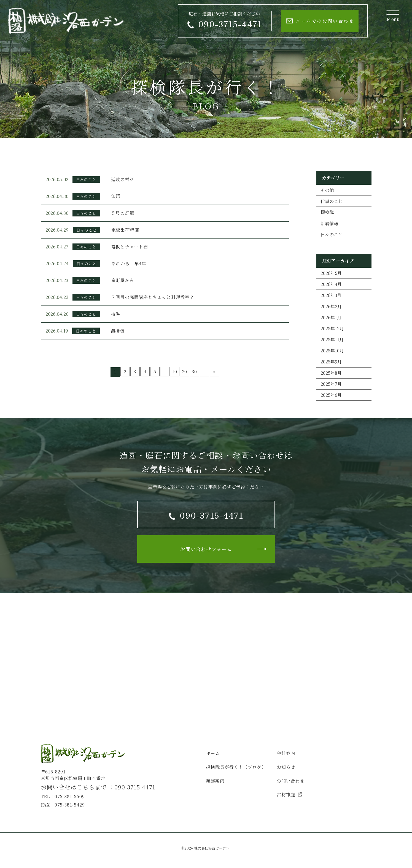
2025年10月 (332, 351)
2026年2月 (331, 306)
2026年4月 (331, 284)
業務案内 (215, 781)
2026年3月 (331, 295)
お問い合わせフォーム (206, 549)
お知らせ (286, 767)
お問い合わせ (291, 781)
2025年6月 (331, 395)
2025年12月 (332, 329)
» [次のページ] (214, 372)
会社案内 (286, 753)
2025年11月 (332, 340)
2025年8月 (331, 373)
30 (194, 372)
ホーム (213, 753)
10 (175, 372)
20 (185, 372)
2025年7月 (331, 384)
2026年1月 (331, 318)
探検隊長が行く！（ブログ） (236, 767)
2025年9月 (331, 362)
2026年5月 (331, 273)
